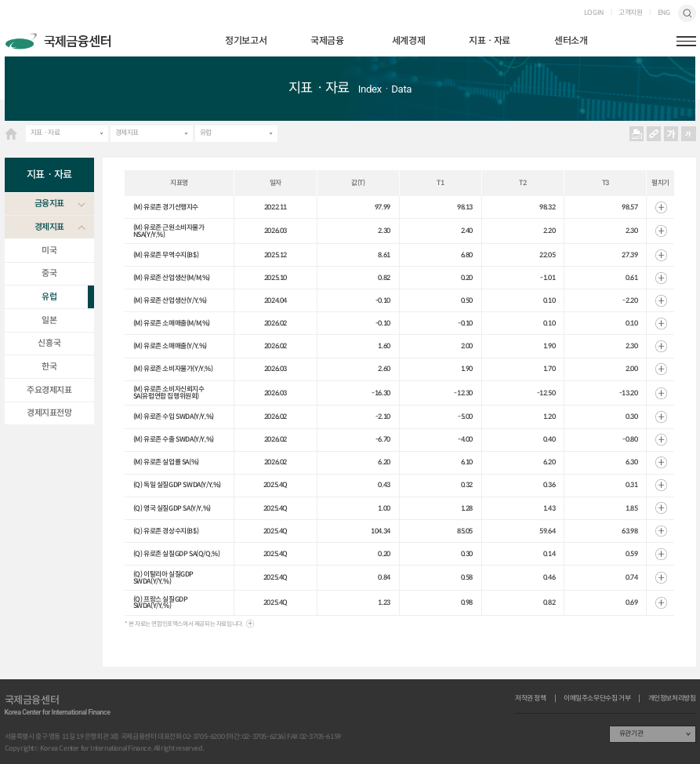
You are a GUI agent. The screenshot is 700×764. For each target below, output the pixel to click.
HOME (11, 134)
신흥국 (49, 343)
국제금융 (327, 40)
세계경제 (408, 40)
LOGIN (594, 13)
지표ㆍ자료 (490, 40)
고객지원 (630, 13)
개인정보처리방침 (672, 699)
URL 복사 (653, 134)
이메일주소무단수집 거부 (597, 699)
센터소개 (571, 40)
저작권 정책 (531, 699)
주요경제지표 (49, 390)
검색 (687, 13)
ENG (664, 13)
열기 (661, 207)
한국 (49, 366)
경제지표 (127, 132)
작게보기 (688, 134)
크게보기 (671, 134)
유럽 (206, 132)
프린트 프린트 (636, 134)
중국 (49, 273)
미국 (49, 250)
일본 (49, 320)
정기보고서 (246, 40)
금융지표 (49, 203)
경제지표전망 (49, 413)
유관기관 (631, 733)
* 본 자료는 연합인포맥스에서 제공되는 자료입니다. (184, 624)
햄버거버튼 (686, 41)
